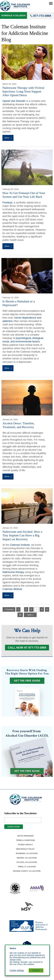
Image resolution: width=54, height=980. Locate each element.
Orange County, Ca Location (27, 871)
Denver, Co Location (27, 858)
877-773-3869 (42, 16)
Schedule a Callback (13, 15)
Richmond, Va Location (27, 853)
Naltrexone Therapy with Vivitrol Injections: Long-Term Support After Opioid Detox (23, 91)
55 (20, 615)
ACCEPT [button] (36, 970)
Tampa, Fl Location (27, 867)
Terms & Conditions (26, 840)
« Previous (9, 609)
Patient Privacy (25, 845)
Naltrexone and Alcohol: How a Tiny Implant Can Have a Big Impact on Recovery (22, 535)
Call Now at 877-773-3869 (27, 648)
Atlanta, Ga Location (27, 862)
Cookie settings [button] (17, 970)
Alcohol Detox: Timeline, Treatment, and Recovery (18, 425)
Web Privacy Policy (25, 849)
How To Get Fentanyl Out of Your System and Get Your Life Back (24, 195)
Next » (30, 615)
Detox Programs (25, 836)
